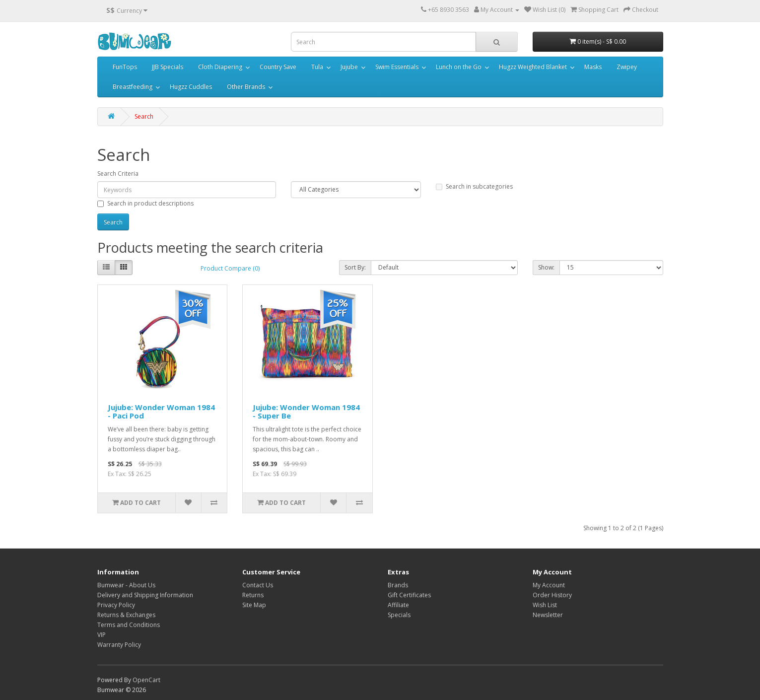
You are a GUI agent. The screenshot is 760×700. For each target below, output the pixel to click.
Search (144, 116)
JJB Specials (168, 67)
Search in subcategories (474, 186)
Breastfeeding (133, 87)
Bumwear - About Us (126, 585)
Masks (593, 67)
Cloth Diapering (220, 67)
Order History (552, 595)
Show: (546, 267)
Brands (398, 585)
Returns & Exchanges (126, 615)
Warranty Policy (119, 645)
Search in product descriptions (145, 203)
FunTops (125, 67)
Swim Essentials (397, 67)
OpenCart (146, 680)
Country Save (278, 67)
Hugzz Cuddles (191, 87)
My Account (549, 585)
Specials (399, 615)
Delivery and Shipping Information (145, 595)
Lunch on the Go (459, 67)
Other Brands (246, 87)
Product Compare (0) (230, 268)
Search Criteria (118, 174)
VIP (102, 635)
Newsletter (548, 615)
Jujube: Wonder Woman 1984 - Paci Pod (161, 411)
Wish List (545, 605)
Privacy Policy (116, 605)
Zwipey (627, 67)
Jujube (349, 67)
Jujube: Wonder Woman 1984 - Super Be (306, 411)
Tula (317, 67)
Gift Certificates (409, 595)
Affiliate (398, 605)
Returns (253, 595)
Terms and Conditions (129, 625)
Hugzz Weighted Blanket (533, 67)
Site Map (254, 605)
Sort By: (355, 267)
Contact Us (258, 585)
